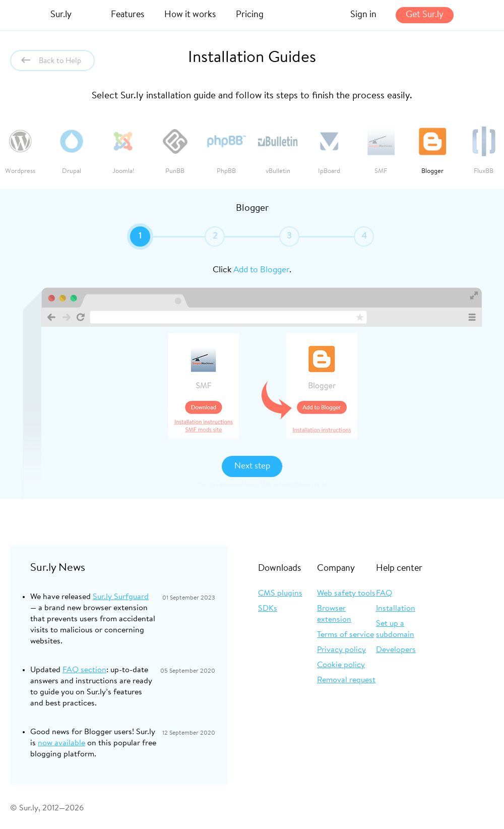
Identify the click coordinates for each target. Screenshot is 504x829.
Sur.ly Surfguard (121, 597)
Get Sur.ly (425, 15)
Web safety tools (346, 594)
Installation (396, 609)
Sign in (363, 15)
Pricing (250, 15)
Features (128, 15)
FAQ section (84, 670)
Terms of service (345, 635)
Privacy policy (341, 650)
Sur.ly (61, 15)
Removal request (346, 680)
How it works (190, 15)
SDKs (268, 609)
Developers (396, 650)
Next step (252, 466)
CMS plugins (280, 594)
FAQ (384, 594)
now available (61, 743)
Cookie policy (341, 665)
